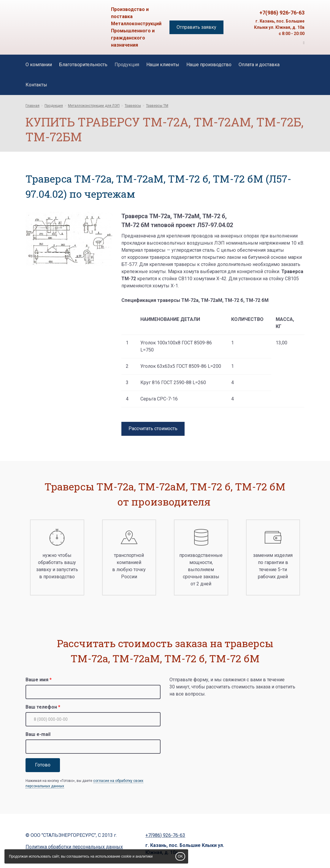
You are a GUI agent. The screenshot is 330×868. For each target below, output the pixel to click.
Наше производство (209, 65)
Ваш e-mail (38, 734)
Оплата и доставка (259, 65)
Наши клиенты (163, 65)
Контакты (36, 85)
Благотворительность (83, 65)
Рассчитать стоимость (153, 429)
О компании (39, 65)
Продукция (127, 65)
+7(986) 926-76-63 (282, 13)
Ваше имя (37, 680)
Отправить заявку (196, 27)
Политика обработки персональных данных (74, 847)
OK (180, 856)
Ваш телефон (41, 707)
